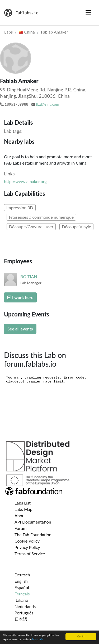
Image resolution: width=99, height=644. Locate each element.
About (20, 515)
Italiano (21, 600)
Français (22, 594)
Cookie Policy (27, 541)
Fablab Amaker (55, 32)
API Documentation (33, 522)
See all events (20, 329)
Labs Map (23, 509)
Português (24, 613)
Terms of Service (30, 554)
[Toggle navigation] (88, 13)
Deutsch (22, 575)
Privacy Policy (27, 547)
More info (38, 640)
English (21, 581)
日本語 (21, 619)
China (27, 32)
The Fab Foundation (33, 535)
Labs (8, 32)
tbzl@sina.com (48, 104)
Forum (20, 528)
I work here (20, 297)
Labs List (23, 503)
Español (22, 587)
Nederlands (25, 606)
